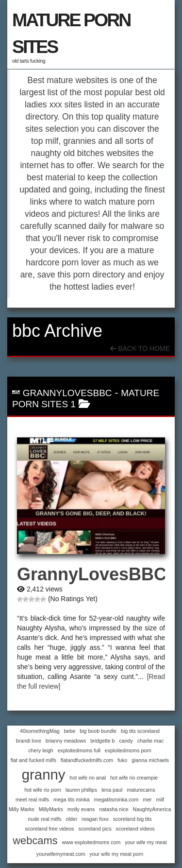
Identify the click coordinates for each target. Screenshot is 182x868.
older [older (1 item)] (72, 819)
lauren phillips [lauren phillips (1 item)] (81, 790)
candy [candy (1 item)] (126, 741)
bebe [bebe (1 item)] (70, 731)
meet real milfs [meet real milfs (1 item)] (32, 799)
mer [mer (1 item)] (147, 799)
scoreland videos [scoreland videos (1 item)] (135, 829)
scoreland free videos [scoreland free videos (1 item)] (49, 829)
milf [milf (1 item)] (160, 799)
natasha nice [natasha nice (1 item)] (114, 809)
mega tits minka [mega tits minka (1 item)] (72, 799)
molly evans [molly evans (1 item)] (81, 809)
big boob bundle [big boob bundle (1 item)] (98, 731)
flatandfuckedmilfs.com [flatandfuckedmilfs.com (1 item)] (87, 760)
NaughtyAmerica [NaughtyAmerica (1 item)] (152, 809)
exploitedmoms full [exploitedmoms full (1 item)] (79, 750)
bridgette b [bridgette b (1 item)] (102, 741)
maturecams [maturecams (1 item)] (141, 790)
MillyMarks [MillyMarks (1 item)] (51, 809)
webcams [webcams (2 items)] (35, 841)
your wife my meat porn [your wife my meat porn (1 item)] (116, 854)
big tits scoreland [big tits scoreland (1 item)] (140, 731)
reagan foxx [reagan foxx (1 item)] (95, 819)
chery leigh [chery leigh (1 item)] (41, 750)
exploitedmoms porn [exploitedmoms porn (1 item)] (128, 750)
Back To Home (140, 348)
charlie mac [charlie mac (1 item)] (150, 741)
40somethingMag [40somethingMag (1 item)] (40, 731)
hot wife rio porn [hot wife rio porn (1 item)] (43, 790)
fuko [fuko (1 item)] (122, 760)
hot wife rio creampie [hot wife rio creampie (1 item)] (134, 778)
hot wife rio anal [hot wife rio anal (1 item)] (88, 778)
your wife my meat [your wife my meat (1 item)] (146, 842)
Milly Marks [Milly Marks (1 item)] (22, 809)
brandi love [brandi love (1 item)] (29, 741)
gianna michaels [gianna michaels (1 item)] (150, 760)
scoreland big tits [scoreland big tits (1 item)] (132, 819)
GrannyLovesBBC (67, 393)
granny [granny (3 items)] (44, 774)
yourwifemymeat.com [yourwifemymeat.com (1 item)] (61, 854)
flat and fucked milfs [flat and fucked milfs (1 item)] (33, 760)
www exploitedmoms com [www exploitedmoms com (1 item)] (91, 842)
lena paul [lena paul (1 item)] (112, 790)
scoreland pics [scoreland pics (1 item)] (95, 829)
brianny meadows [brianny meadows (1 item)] (66, 741)
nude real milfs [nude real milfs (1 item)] (44, 819)
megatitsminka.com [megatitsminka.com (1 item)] (116, 799)
